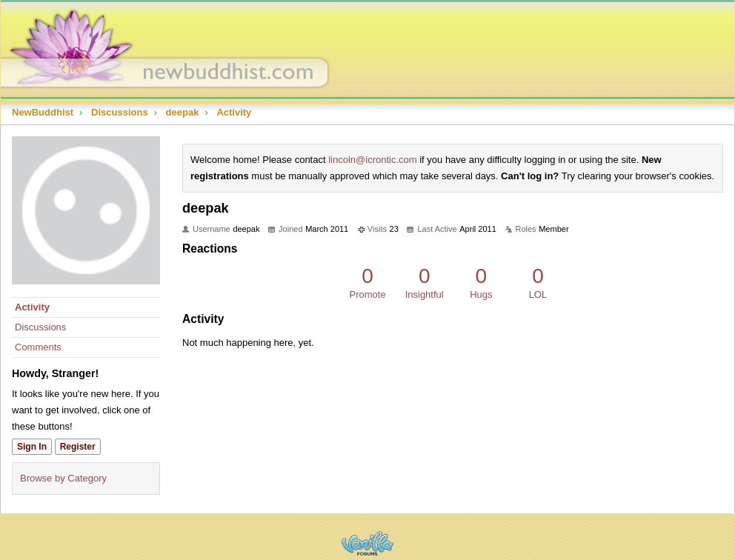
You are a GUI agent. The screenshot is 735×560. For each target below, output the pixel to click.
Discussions (40, 327)
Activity (32, 307)
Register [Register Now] (78, 447)
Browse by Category (63, 478)
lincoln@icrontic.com (372, 160)
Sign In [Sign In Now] (32, 447)
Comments (38, 347)
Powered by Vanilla (367, 543)
